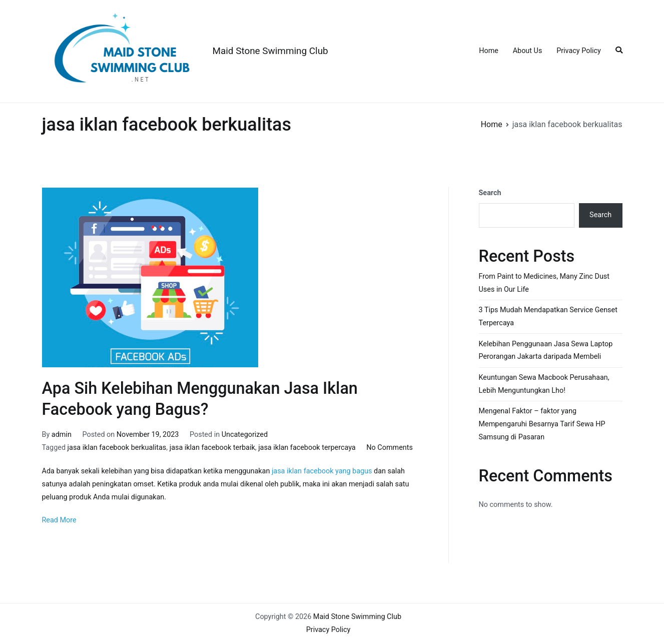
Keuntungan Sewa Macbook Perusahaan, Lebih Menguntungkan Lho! (544, 384)
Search (490, 193)
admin (62, 435)
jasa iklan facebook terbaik (212, 448)
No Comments (390, 448)
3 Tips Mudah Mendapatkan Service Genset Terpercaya (548, 316)
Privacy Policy (579, 51)
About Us (528, 51)
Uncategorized (245, 435)
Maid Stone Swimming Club (270, 51)
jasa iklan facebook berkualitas (117, 448)
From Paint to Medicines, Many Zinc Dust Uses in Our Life (544, 283)
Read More (59, 520)
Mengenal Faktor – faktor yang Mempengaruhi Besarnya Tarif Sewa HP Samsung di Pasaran (542, 424)
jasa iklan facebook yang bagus (323, 471)
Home (489, 51)
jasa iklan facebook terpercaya (307, 448)
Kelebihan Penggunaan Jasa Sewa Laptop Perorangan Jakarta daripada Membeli (546, 351)
